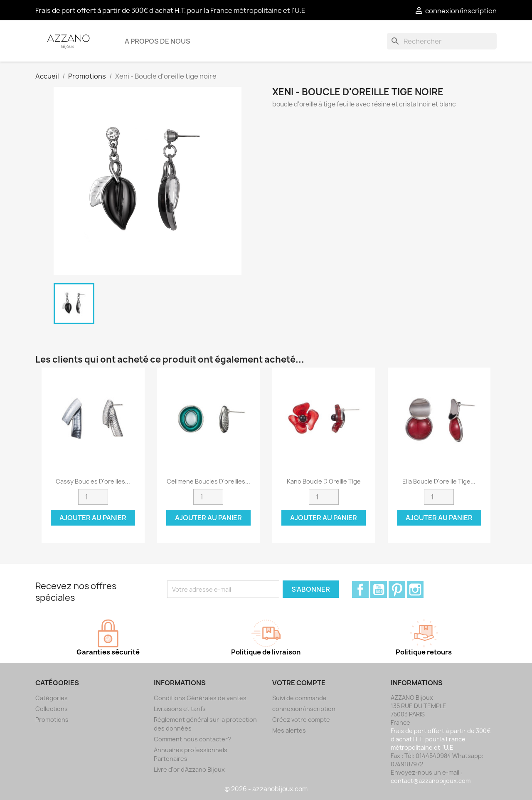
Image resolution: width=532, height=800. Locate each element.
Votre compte (299, 683)
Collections (52, 709)
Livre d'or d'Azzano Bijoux (189, 769)
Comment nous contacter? (192, 739)
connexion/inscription (304, 709)
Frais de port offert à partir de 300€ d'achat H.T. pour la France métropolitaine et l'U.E (170, 10)
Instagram (415, 590)
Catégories (52, 698)
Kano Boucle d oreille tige (324, 481)
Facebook (360, 590)
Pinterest (397, 590)
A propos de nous (158, 41)
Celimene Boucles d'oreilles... (208, 481)
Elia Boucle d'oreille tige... (439, 481)
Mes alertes (289, 730)
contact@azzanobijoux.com (431, 781)
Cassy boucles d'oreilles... (93, 481)
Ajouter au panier (93, 518)
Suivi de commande (299, 698)
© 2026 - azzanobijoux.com (266, 789)
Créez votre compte (301, 720)
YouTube (379, 590)
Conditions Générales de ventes (200, 698)
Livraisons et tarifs (180, 709)
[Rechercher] (442, 41)
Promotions (52, 720)
